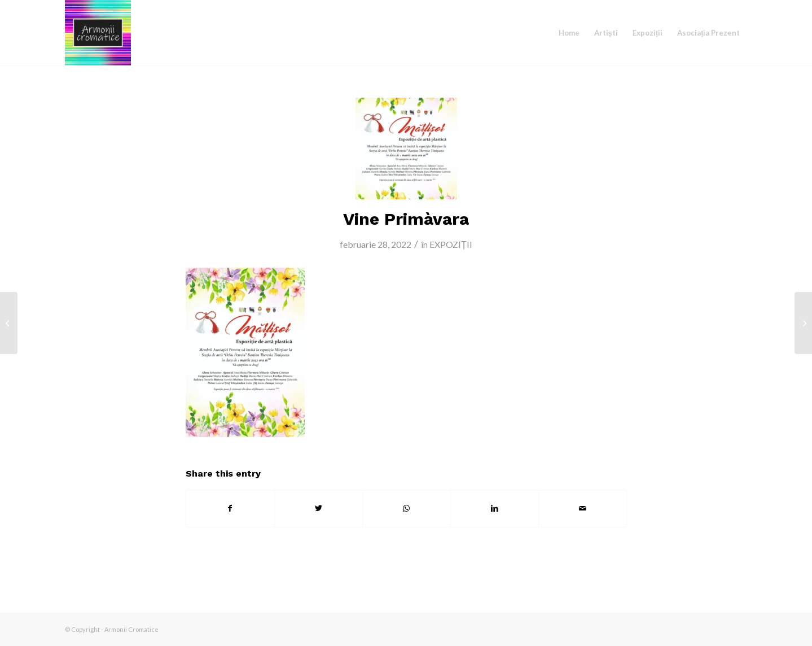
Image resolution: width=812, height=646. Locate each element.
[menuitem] (569, 33)
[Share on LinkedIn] (495, 508)
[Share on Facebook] (230, 508)
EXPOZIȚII (451, 244)
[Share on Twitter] (319, 508)
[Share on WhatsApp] (407, 508)
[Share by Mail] (583, 508)
